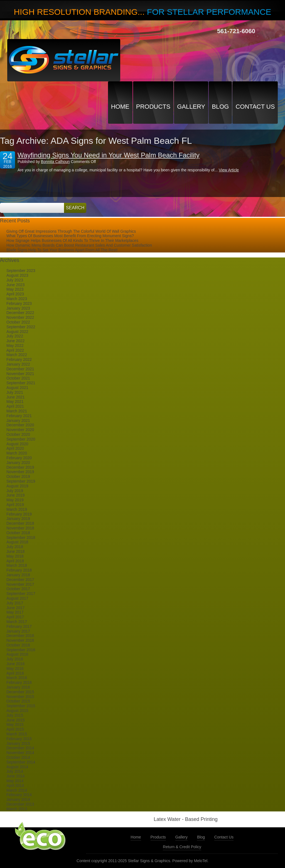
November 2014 (20, 753)
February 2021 (19, 416)
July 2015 (15, 715)
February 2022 (19, 359)
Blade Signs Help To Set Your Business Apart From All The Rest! (62, 250)
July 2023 (15, 280)
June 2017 (15, 608)
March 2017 (17, 622)
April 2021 (15, 406)
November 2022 (20, 317)
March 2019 (17, 509)
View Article (229, 170)
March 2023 (17, 299)
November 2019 (20, 472)
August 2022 (17, 332)
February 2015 (19, 739)
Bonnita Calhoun (55, 162)
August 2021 (17, 388)
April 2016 (15, 673)
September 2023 (21, 271)
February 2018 (19, 570)
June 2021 (15, 397)
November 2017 (20, 584)
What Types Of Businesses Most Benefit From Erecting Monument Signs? (70, 236)
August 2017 (17, 598)
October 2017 (18, 589)
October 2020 (18, 434)
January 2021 (18, 420)
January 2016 (18, 687)
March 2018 (17, 565)
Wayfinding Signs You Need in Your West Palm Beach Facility (109, 155)
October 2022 (18, 322)
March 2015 (17, 734)
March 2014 (17, 790)
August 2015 (17, 711)
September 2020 (21, 439)
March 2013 (17, 809)
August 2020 (17, 444)
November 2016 (20, 640)
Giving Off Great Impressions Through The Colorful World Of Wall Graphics (71, 231)
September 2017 (21, 594)
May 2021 (15, 402)
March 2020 (17, 453)
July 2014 (15, 771)
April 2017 (15, 617)
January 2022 (18, 364)
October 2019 (18, 476)
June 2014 (15, 776)
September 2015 (21, 706)
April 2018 (15, 561)
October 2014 (18, 757)
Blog (220, 107)
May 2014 (15, 781)
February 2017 (19, 626)
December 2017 (20, 580)
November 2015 (20, 697)
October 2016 (18, 645)
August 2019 (17, 486)
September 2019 (21, 481)
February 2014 (19, 795)
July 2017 (15, 603)
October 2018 (18, 533)
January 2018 (18, 575)
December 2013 (20, 804)
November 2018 (20, 528)
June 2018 (15, 551)
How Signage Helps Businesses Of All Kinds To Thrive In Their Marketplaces (72, 240)
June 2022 (15, 341)
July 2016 (15, 659)
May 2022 (15, 346)
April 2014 (15, 786)
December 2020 (20, 425)
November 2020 (20, 430)
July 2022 (15, 336)
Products (153, 107)
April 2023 (15, 294)
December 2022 (20, 313)
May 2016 (15, 668)
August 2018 (17, 542)
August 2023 (17, 275)
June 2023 (15, 285)
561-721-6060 (236, 31)
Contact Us (255, 107)
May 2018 (15, 556)
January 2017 (18, 631)
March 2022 (17, 355)
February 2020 (19, 458)
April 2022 (15, 350)
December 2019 (20, 467)
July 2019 (15, 491)
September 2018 (21, 538)
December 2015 (20, 692)
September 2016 (21, 650)
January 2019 (18, 519)
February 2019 (19, 514)
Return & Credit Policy (182, 847)
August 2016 (17, 654)
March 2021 (17, 411)
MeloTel (201, 861)
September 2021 (21, 383)
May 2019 (15, 500)
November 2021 (20, 374)
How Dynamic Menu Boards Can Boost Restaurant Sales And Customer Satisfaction (79, 245)
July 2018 (15, 547)
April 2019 (15, 505)
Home (120, 107)
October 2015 (18, 701)
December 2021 (20, 369)
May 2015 (15, 724)
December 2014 (20, 748)
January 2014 (18, 799)
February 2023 (19, 303)
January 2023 (18, 308)
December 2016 (20, 636)
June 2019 (15, 495)
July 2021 (15, 392)
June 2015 (15, 720)
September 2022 (21, 327)
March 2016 (17, 678)
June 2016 (15, 664)
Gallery (191, 107)
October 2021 (18, 378)
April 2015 (15, 729)
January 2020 (18, 463)
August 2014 (17, 767)
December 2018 (20, 523)
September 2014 (21, 762)
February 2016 (19, 682)
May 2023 (15, 289)
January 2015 (18, 743)
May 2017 (15, 612)
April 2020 (15, 448)
